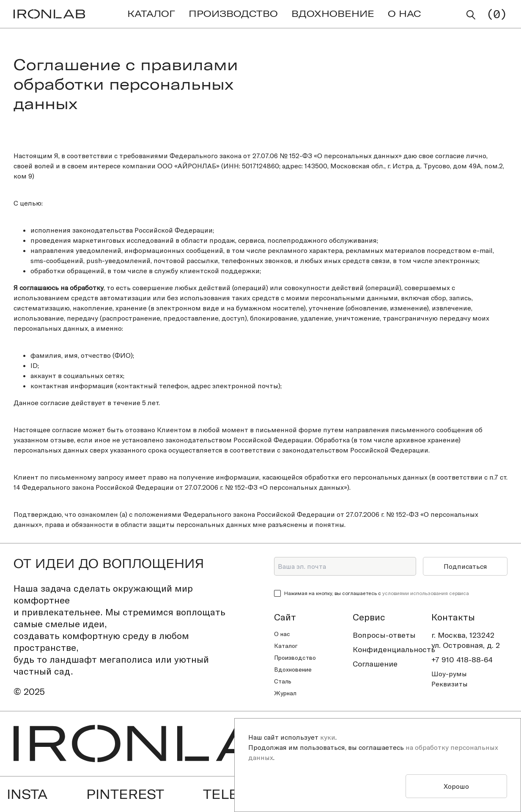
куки (328, 737)
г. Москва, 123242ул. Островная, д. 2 (466, 640)
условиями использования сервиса (426, 593)
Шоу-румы (449, 674)
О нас (282, 634)
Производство (295, 658)
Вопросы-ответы (384, 635)
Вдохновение (293, 669)
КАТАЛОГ (151, 14)
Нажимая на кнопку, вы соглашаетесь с (377, 593)
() (497, 14)
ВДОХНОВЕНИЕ (333, 14)
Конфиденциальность (391, 649)
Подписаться (465, 566)
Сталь (283, 681)
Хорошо (456, 786)
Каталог (286, 646)
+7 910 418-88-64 (462, 660)
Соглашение (375, 664)
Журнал (285, 693)
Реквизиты (450, 684)
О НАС (404, 14)
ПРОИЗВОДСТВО (233, 14)
